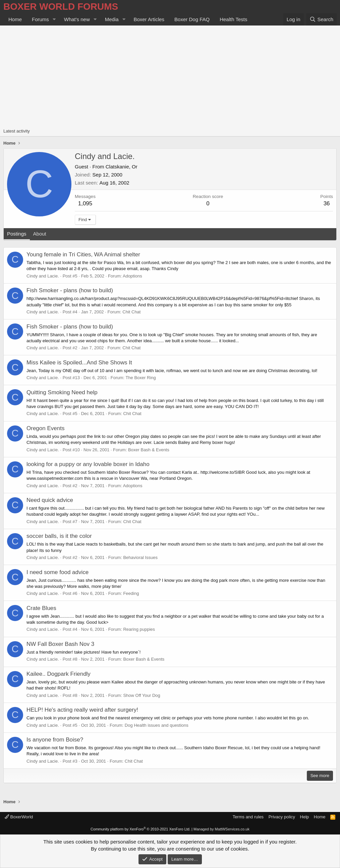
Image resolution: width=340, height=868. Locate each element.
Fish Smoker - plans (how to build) (70, 290)
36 (327, 203)
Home (15, 19)
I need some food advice (58, 572)
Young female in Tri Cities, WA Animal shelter (83, 254)
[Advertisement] (170, 76)
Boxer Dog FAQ (192, 19)
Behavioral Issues (140, 557)
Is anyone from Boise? (55, 740)
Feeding (131, 593)
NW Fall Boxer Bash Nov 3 (60, 644)
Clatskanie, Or (122, 167)
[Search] (321, 19)
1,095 (85, 203)
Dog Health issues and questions (157, 725)
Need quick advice (50, 500)
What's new (77, 19)
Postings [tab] (17, 234)
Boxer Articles (149, 19)
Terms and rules (248, 817)
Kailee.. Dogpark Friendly (59, 674)
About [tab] (40, 234)
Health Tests (233, 19)
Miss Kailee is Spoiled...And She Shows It (79, 363)
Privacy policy (282, 817)
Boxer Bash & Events (149, 450)
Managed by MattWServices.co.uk (221, 829)
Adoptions (132, 276)
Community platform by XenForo (140, 829)
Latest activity (17, 131)
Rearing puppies (139, 629)
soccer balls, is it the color (59, 536)
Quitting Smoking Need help (62, 392)
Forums (40, 19)
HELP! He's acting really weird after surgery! (82, 710)
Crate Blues (41, 608)
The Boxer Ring (140, 378)
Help (305, 817)
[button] (54, 19)
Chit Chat (131, 312)
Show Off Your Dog (141, 695)
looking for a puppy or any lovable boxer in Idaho (88, 464)
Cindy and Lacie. (43, 276)
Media (112, 19)
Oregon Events (45, 428)
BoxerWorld (19, 817)
